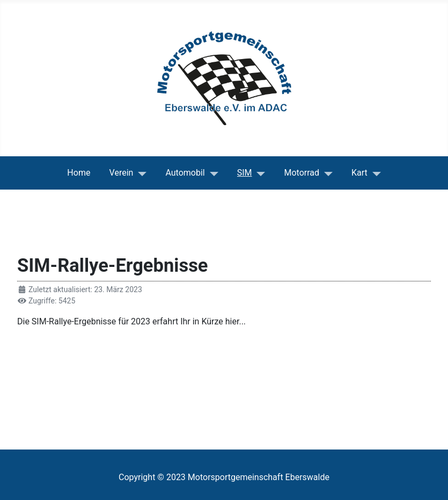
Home (79, 173)
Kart (359, 173)
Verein (122, 173)
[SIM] (259, 173)
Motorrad (302, 173)
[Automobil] (212, 173)
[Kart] (374, 173)
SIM (245, 173)
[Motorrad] (326, 173)
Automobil (185, 173)
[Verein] (140, 173)
